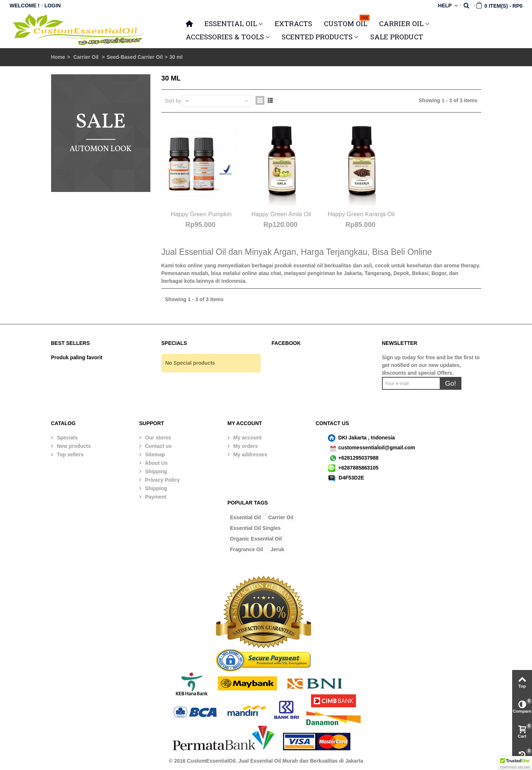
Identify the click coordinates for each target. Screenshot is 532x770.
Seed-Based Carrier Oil (135, 57)
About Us (156, 463)
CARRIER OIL (401, 23)
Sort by (173, 101)
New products (73, 446)
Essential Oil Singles (256, 528)
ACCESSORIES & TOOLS (225, 37)
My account (247, 438)
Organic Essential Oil (256, 539)
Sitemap (154, 454)
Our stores (158, 438)
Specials (67, 438)
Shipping (156, 471)
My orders (245, 446)
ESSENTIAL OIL (231, 23)
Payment (155, 497)
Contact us (158, 446)
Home (58, 57)
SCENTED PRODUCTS (317, 37)
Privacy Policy (162, 480)
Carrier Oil (86, 57)
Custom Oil (347, 22)
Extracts (293, 23)
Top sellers (70, 454)
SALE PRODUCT (397, 37)
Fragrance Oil (247, 549)
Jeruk (277, 549)
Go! (450, 383)
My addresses (250, 454)
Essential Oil (246, 517)
